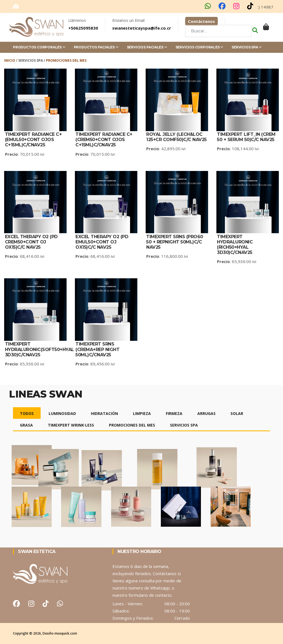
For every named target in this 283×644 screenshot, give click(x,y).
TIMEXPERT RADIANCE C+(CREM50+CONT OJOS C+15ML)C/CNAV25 (104, 140)
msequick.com (66, 633)
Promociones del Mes (66, 60)
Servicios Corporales (200, 47)
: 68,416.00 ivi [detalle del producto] (25, 256)
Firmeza (174, 413)
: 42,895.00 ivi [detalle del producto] (166, 149)
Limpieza (142, 413)
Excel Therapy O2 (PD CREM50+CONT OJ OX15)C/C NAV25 (31, 242)
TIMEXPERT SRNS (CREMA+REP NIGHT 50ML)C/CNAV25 (97, 349)
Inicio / (11, 60)
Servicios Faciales (147, 47)
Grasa (26, 425)
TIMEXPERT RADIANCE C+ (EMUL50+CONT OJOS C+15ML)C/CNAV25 (33, 140)
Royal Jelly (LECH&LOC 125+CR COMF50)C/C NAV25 (176, 137)
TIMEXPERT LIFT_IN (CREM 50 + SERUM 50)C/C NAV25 (246, 137)
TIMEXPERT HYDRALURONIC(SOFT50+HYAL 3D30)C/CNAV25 (40, 349)
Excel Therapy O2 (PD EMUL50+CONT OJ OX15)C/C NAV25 (102, 242)
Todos (27, 413)
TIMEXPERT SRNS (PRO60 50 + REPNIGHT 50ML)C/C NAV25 (175, 242)
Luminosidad (62, 413)
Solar (237, 413)
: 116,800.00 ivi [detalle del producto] (167, 256)
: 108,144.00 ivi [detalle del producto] (238, 149)
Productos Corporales (39, 47)
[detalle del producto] (106, 100)
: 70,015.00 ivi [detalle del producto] (25, 154)
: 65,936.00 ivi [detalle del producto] (237, 261)
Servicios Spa (247, 47)
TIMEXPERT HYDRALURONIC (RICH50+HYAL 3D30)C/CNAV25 (235, 245)
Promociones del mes (132, 425)
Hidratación (104, 413)
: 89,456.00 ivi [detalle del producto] (95, 364)
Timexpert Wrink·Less (71, 425)
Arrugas (206, 413)
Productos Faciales (96, 47)
